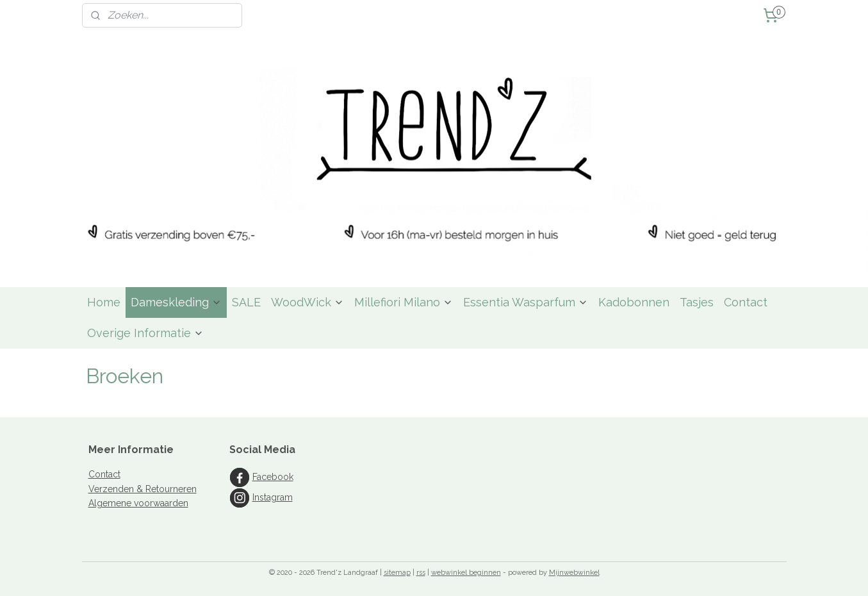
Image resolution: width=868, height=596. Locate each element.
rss (421, 573)
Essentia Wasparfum (526, 302)
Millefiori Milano (404, 302)
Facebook (273, 477)
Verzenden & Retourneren (143, 489)
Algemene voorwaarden (138, 503)
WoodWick (307, 302)
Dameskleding (176, 302)
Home (104, 302)
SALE (246, 302)
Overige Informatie (145, 333)
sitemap (397, 573)
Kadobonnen (634, 302)
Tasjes (697, 302)
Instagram (273, 497)
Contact (746, 302)
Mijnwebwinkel (574, 573)
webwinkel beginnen (466, 573)
